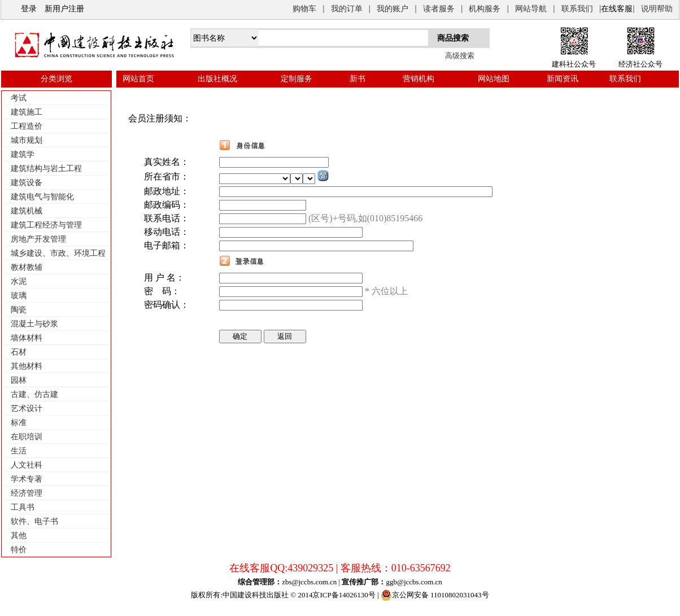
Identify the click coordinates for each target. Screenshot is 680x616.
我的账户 (393, 8)
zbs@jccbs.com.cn (309, 582)
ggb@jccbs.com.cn (414, 582)
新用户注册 (64, 8)
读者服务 (439, 8)
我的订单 (347, 8)
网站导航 (531, 8)
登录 (29, 8)
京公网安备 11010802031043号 (435, 595)
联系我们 (577, 8)
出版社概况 (217, 79)
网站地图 (494, 79)
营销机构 (419, 79)
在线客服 (617, 8)
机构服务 (485, 8)
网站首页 (138, 79)
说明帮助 (657, 8)
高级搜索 (460, 56)
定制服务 (297, 79)
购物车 (304, 8)
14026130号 (357, 595)
